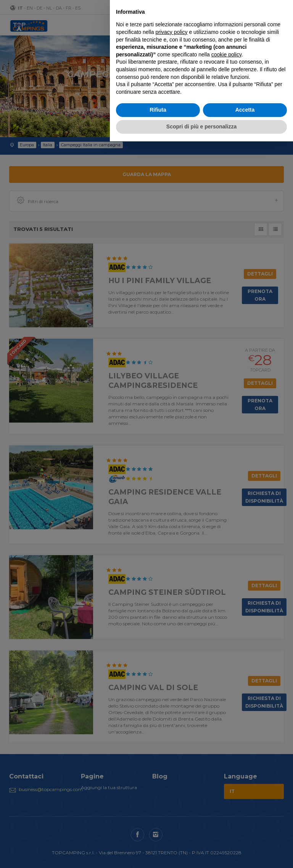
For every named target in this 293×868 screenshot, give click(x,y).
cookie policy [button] (226, 54)
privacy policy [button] (172, 32)
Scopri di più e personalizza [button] (201, 127)
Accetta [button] (245, 110)
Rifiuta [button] (158, 110)
